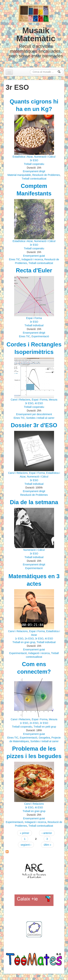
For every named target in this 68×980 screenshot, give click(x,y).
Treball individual (34, 325)
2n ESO (29, 639)
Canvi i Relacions (20, 400)
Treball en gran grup (24, 642)
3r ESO (34, 160)
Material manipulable (19, 175)
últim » (47, 845)
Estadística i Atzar (23, 157)
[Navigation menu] (9, 72)
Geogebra (44, 738)
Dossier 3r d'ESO (34, 425)
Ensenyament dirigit (34, 171)
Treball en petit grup (45, 727)
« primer (25, 833)
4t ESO (39, 403)
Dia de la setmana (34, 502)
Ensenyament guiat (34, 256)
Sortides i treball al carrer (40, 418)
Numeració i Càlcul (45, 157)
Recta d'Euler (34, 270)
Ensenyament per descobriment (34, 414)
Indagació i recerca (32, 259)
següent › (26, 845)
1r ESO (19, 639)
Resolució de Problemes (46, 175)
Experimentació (40, 336)
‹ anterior (47, 833)
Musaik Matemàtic (36, 34)
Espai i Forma (34, 318)
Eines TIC (14, 259)
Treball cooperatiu (34, 164)
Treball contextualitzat (34, 179)
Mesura (53, 400)
